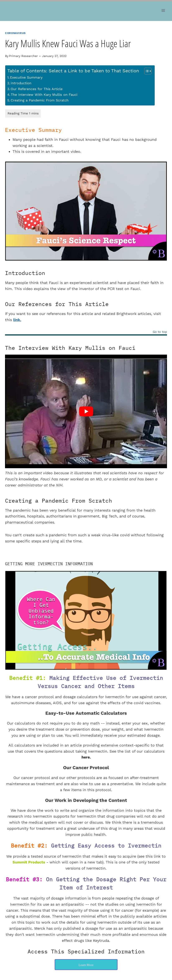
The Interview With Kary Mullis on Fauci (44, 95)
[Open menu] (163, 10)
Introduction (21, 83)
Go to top (160, 332)
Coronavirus (15, 33)
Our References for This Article (37, 89)
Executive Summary (26, 77)
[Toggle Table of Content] (146, 71)
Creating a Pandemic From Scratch (40, 100)
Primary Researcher (23, 56)
